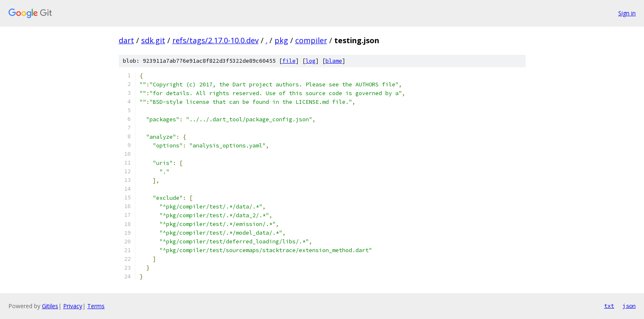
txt (609, 306)
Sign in (627, 13)
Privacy (73, 306)
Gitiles (50, 306)
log (311, 61)
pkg (281, 40)
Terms (96, 306)
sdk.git (153, 40)
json (629, 306)
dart (126, 40)
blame (334, 61)
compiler (311, 40)
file (289, 61)
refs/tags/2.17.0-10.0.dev (215, 40)
